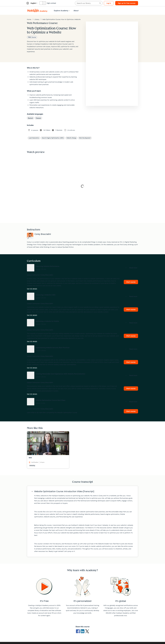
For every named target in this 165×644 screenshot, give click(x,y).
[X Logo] (87, 631)
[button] (82, 268)
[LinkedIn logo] (83, 631)
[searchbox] (89, 3)
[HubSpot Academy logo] (37, 11)
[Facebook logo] (78, 631)
